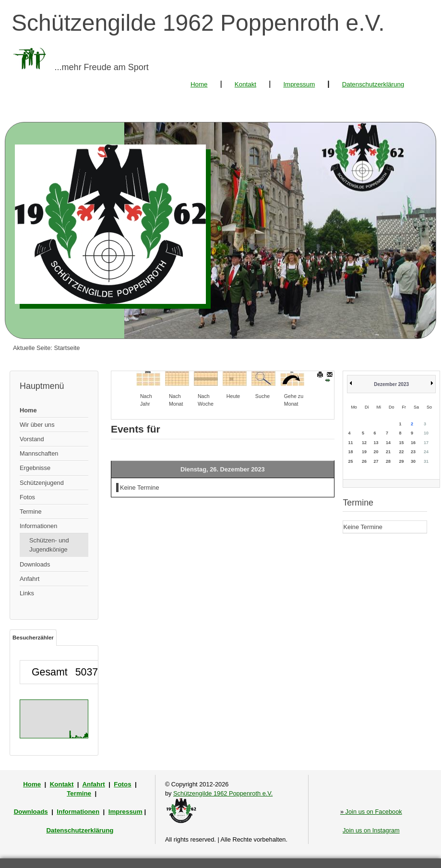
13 (376, 443)
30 (413, 461)
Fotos (27, 497)
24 (426, 452)
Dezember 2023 (391, 384)
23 (413, 452)
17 (426, 443)
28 (388, 461)
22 (401, 452)
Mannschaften (39, 453)
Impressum (299, 84)
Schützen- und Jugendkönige (49, 545)
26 (364, 461)
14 (388, 443)
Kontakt (245, 84)
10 (426, 433)
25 (350, 461)
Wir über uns (37, 425)
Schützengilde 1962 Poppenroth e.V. (223, 793)
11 (350, 443)
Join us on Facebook (371, 812)
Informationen (38, 526)
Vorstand (32, 439)
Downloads (35, 564)
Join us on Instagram (371, 830)
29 (401, 461)
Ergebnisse (35, 468)
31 (426, 461)
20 (376, 452)
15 (401, 443)
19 (364, 452)
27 (376, 461)
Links (27, 593)
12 (364, 443)
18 (350, 452)
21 (388, 452)
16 (413, 443)
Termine (31, 512)
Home (199, 84)
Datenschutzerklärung (373, 84)
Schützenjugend (42, 483)
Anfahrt (30, 579)
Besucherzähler (33, 638)
